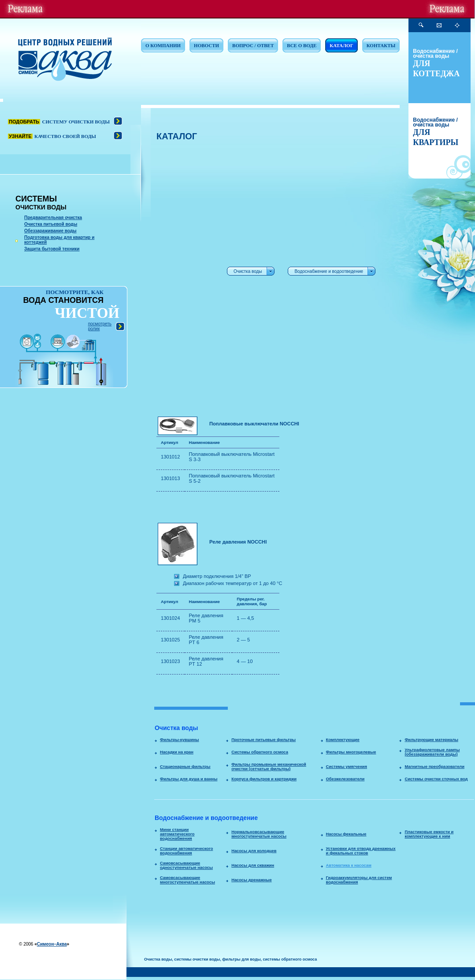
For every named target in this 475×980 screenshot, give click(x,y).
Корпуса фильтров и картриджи (264, 779)
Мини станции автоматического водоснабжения (177, 834)
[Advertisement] (184, 278)
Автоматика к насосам (349, 865)
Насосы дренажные (251, 880)
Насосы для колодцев (254, 851)
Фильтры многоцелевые (351, 752)
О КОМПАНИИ (163, 45)
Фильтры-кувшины (180, 740)
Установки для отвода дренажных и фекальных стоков (361, 851)
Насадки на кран (177, 752)
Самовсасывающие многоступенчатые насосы (187, 880)
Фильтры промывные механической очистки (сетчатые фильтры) (269, 767)
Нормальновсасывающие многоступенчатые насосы (259, 834)
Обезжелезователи (345, 779)
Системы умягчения (347, 767)
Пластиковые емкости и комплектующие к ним (429, 834)
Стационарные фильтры (185, 767)
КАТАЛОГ (341, 45)
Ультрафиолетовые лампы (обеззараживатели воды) (432, 752)
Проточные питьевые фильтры (263, 740)
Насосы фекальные (346, 834)
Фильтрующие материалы (431, 740)
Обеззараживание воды (50, 231)
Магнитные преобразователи (434, 767)
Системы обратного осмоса (260, 752)
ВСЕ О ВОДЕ (302, 45)
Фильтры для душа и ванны (189, 779)
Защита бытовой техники (52, 249)
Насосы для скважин (253, 865)
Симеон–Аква (52, 944)
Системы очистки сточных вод (436, 779)
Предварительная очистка (53, 218)
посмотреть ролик (100, 326)
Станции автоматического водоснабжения (186, 851)
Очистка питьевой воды (51, 224)
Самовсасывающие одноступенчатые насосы (186, 865)
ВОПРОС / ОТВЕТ (253, 45)
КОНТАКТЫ (381, 45)
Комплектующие (343, 740)
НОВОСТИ (206, 45)
